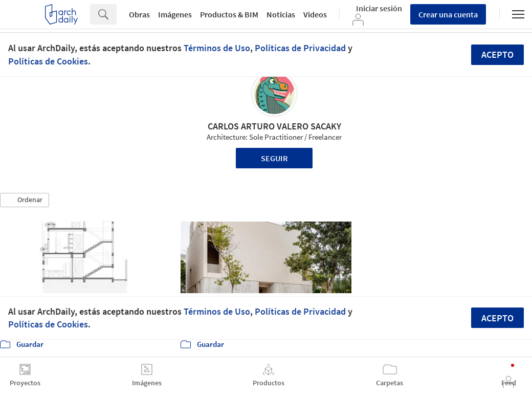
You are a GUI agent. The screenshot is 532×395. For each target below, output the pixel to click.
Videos (315, 14)
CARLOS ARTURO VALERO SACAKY (274, 126)
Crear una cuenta (448, 14)
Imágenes (175, 14)
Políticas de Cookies (48, 61)
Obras (139, 14)
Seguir (274, 158)
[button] (25, 200)
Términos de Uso (217, 48)
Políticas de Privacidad (300, 48)
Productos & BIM (229, 14)
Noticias (281, 14)
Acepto (497, 54)
